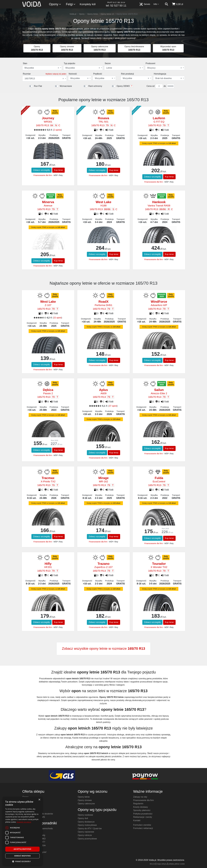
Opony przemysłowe (87, 839)
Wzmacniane (66, 86)
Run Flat (38, 86)
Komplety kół (88, 4)
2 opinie (57, 130)
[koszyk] (177, 4)
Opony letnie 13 (107, 14)
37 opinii (113, 406)
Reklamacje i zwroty (143, 817)
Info (156, 4)
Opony (55, 4)
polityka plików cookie (177, 864)
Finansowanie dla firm (43, 175)
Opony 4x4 (83, 818)
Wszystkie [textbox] (42, 68)
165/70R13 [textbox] (44, 79)
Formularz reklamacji (143, 828)
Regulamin (138, 804)
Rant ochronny (95, 86)
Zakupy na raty (140, 797)
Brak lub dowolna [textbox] (169, 78)
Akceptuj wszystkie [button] (22, 849)
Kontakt (137, 820)
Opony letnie (92, 14)
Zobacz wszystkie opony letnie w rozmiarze (103, 649)
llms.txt (152, 864)
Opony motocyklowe (87, 825)
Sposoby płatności (142, 810)
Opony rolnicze (85, 835)
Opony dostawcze (86, 822)
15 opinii (57, 318)
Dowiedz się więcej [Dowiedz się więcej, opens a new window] (24, 822)
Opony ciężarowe (86, 832)
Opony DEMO (123, 86)
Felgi (71, 4)
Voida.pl (73, 14)
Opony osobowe (85, 815)
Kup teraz (58, 170)
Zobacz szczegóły (42, 170)
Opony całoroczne (86, 804)
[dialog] (22, 831)
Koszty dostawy (141, 807)
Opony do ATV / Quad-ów (90, 828)
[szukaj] (166, 4)
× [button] (39, 800)
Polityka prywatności (143, 814)
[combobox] (42, 68)
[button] (22, 861)
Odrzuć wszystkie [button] (22, 856)
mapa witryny (162, 864)
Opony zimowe (85, 800)
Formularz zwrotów (142, 825)
